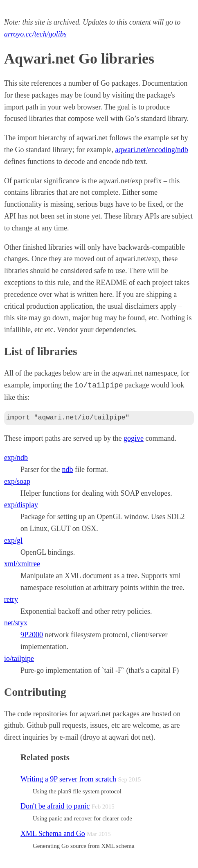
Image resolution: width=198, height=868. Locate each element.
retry (11, 599)
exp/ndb (16, 458)
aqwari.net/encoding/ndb (151, 150)
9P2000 (32, 635)
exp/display (21, 505)
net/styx (16, 623)
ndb (67, 469)
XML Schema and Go (53, 834)
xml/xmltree (22, 564)
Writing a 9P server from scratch (68, 779)
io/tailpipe (19, 658)
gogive (134, 438)
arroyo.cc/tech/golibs (35, 34)
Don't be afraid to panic (55, 806)
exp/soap (17, 481)
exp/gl (13, 540)
